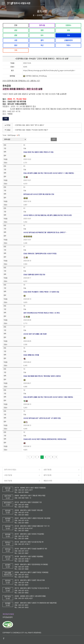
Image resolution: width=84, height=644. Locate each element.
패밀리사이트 (48, 481)
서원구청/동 (8, 475)
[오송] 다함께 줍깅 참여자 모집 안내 (34, 275)
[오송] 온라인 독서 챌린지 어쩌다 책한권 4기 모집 (38, 152)
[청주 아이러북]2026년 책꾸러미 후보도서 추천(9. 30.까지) (42, 313)
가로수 (68, 45)
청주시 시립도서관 (45, 3)
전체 (16, 25)
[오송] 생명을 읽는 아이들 (31, 355)
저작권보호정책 (7, 617)
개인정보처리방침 (8, 614)
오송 (68, 35)
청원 (42, 30)
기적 (16, 50)
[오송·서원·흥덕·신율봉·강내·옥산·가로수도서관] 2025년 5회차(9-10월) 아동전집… (49, 397)
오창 (68, 30)
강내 (16, 45)
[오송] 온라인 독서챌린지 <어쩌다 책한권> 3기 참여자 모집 (41, 292)
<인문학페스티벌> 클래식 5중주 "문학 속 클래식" (29, 125)
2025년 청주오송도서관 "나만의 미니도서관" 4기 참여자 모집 (42, 418)
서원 (16, 40)
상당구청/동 (48, 470)
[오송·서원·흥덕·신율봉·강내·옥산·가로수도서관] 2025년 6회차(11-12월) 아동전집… (49, 173)
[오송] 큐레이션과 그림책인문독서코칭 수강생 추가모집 (40, 254)
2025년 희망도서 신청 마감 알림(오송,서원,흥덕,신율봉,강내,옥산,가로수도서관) (48, 215)
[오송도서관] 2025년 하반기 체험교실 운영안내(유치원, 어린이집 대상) (45, 439)
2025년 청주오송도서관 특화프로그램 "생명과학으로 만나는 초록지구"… (45, 232)
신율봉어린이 (68, 40)
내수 (42, 35)
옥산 (42, 45)
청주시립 (42, 25)
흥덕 (42, 40)
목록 (6, 119)
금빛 (16, 35)
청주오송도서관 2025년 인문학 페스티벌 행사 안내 (39, 194)
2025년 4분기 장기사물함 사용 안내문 (35, 334)
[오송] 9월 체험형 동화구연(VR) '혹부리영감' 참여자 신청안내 (42, 376)
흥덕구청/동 (48, 475)
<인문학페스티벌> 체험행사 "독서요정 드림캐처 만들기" (31, 130)
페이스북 (4, 638)
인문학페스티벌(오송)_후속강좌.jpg (35, 76)
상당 (16, 30)
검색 (54, 139)
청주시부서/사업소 (10, 470)
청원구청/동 (8, 481)
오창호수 (68, 25)
